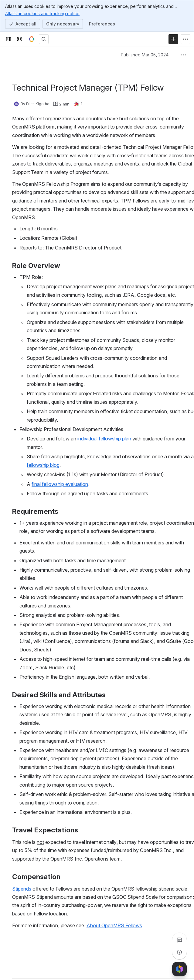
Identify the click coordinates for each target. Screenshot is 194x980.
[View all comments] (179, 940)
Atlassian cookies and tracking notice (42, 13)
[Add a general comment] (40, 966)
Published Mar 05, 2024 (145, 55)
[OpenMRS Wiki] (32, 39)
